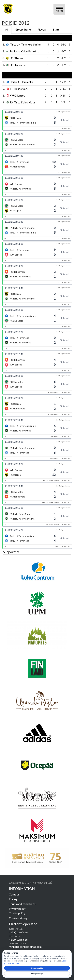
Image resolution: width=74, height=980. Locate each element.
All (7, 29)
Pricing (13, 899)
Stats (56, 29)
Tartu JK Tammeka (22, 82)
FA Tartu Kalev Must (23, 102)
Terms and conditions (22, 904)
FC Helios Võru (19, 89)
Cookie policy (17, 913)
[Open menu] (59, 9)
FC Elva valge (18, 65)
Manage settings (37, 974)
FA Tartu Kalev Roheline (24, 51)
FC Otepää (16, 58)
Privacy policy (17, 909)
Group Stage (23, 29)
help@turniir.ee (18, 932)
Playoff (42, 29)
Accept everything (37, 968)
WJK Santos (18, 96)
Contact (14, 894)
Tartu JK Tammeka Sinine (25, 45)
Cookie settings (19, 918)
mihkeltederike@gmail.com (25, 947)
